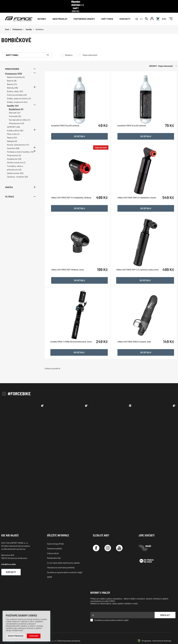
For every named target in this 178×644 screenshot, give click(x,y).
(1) (29, 114)
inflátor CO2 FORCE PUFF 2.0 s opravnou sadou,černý (138, 277)
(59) (18, 143)
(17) (15, 79)
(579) (20, 68)
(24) (26, 96)
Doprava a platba (54, 543)
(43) (25, 89)
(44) (17, 100)
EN (141, 13)
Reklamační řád (54, 552)
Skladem (69, 49)
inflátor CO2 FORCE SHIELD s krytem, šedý (135, 349)
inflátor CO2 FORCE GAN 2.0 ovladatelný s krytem (137, 204)
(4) (30, 93)
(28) (18, 121)
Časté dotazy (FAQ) (55, 538)
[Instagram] (108, 542)
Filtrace (20, 191)
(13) (22, 118)
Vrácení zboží (53, 548)
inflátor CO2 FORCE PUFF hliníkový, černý (69, 277)
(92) (22, 125)
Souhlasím (34, 636)
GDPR (50, 571)
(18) (20, 153)
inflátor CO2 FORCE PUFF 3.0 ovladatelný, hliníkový (73, 204)
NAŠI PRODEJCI (60, 13)
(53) (21, 86)
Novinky (42, 13)
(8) (15, 75)
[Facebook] (96, 542)
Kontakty (125, 13)
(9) (16, 135)
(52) (22, 168)
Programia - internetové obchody (156, 635)
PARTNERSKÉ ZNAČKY (84, 13)
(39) (16, 82)
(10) (19, 111)
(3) (23, 71)
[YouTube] (119, 542)
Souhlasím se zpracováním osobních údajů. (110, 615)
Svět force (107, 13)
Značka (20, 182)
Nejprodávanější (90, 49)
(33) (26, 171)
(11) (27, 139)
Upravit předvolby (16, 636)
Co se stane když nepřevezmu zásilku (63, 557)
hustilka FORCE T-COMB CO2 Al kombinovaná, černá (73, 349)
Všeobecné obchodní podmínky (61, 562)
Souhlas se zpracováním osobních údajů (65, 567)
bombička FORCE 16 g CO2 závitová (67, 132)
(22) (15, 132)
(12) (19, 107)
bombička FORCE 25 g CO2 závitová (132, 132)
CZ (137, 13)
